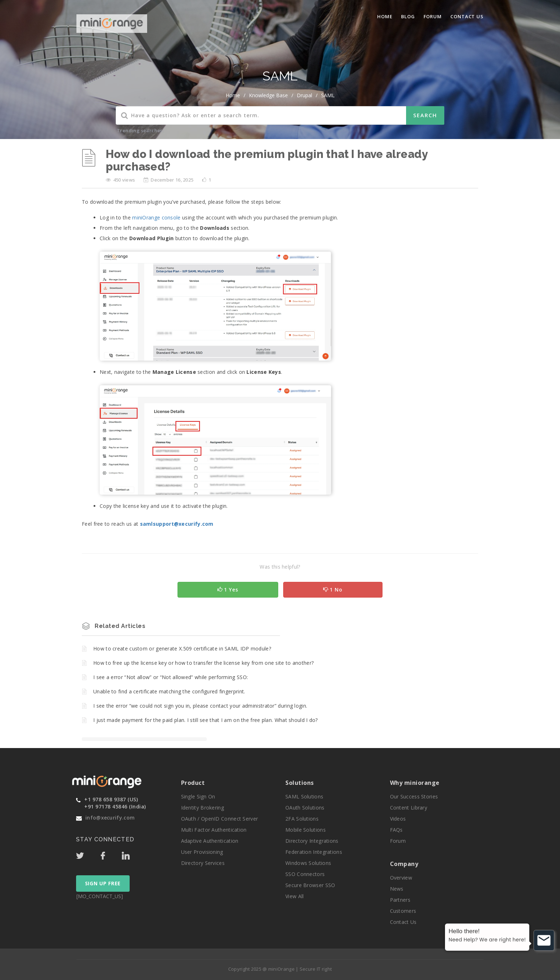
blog (408, 16)
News (397, 889)
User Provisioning (202, 852)
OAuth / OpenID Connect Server (220, 819)
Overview (401, 878)
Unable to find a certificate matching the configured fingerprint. (169, 691)
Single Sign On (198, 796)
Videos (398, 819)
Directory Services (203, 863)
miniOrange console (156, 217)
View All (294, 896)
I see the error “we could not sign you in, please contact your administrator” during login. (200, 706)
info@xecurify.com (110, 818)
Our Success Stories (414, 796)
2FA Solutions (302, 819)
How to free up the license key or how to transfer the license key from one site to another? (203, 663)
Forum (433, 16)
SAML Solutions (304, 796)
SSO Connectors (305, 874)
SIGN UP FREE (103, 883)
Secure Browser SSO (310, 885)
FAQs (396, 830)
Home (385, 16)
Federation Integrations (314, 852)
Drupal (304, 95)
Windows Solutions (308, 863)
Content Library (409, 808)
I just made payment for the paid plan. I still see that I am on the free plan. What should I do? (206, 720)
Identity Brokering (202, 808)
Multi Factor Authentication (214, 830)
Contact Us (467, 16)
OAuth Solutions (305, 808)
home (233, 95)
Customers (403, 911)
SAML (328, 95)
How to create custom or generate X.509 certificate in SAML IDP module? (182, 649)
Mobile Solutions (306, 830)
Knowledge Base (268, 95)
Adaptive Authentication (210, 841)
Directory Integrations (312, 841)
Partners (400, 900)
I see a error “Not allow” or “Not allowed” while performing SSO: (171, 677)
